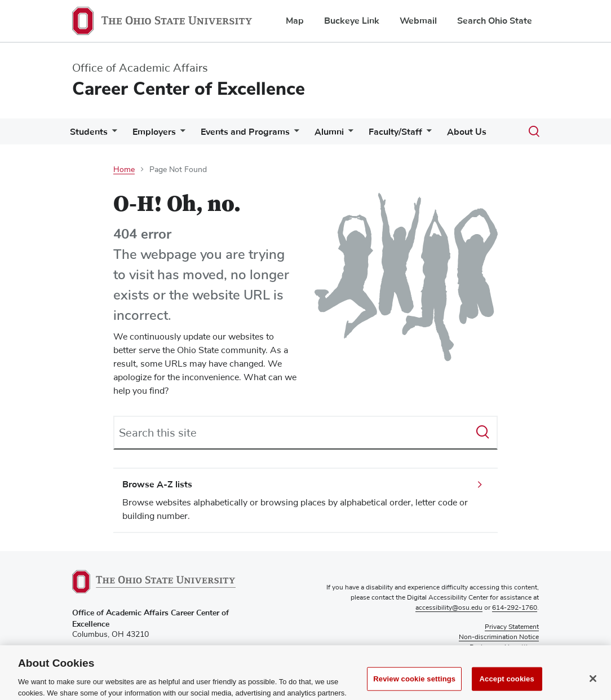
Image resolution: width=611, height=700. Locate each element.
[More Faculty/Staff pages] (427, 135)
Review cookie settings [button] (504, 648)
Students (89, 132)
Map (295, 21)
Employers (154, 132)
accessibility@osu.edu (449, 608)
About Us (467, 132)
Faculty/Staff (395, 132)
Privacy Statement (512, 627)
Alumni (329, 132)
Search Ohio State (495, 21)
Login (530, 658)
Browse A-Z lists (157, 485)
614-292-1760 (515, 608)
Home (124, 170)
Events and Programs (245, 132)
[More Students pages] (112, 135)
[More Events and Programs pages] (294, 135)
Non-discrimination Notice (499, 637)
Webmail (418, 21)
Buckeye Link (352, 21)
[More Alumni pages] (348, 135)
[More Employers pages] (180, 135)
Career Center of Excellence (189, 89)
